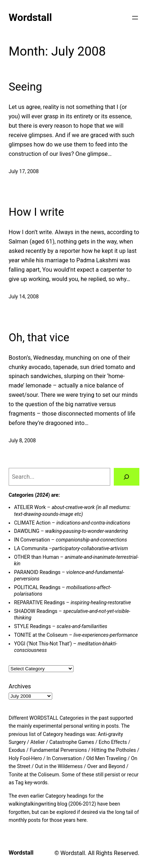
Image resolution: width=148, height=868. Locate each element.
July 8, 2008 (22, 440)
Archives (20, 686)
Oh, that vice (39, 338)
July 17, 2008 (24, 171)
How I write (36, 212)
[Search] (127, 477)
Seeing (25, 87)
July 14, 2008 (24, 297)
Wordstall (30, 17)
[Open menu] (135, 18)
